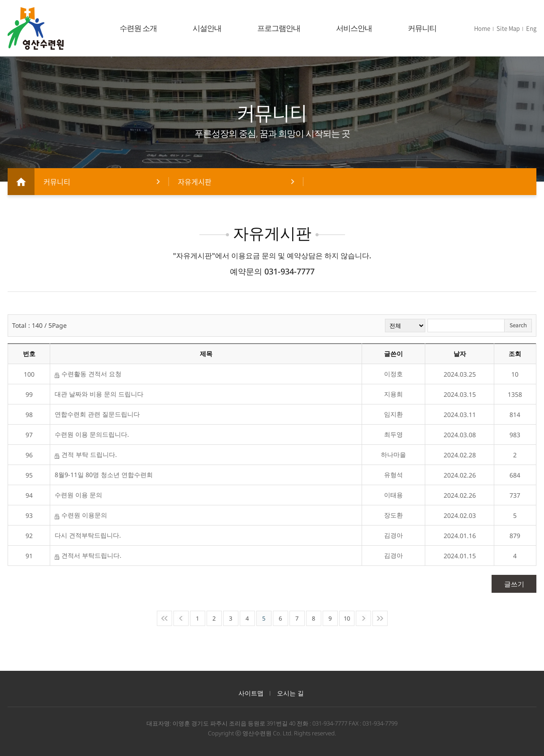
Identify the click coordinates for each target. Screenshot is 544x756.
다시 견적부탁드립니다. (88, 535)
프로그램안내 (279, 28)
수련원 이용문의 (81, 515)
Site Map (508, 28)
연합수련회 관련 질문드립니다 (97, 414)
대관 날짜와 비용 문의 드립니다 (99, 394)
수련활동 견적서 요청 (88, 374)
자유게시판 (195, 182)
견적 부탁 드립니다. (86, 455)
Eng (531, 28)
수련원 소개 (138, 28)
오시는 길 (290, 693)
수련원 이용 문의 (78, 495)
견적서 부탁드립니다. (88, 556)
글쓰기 (514, 584)
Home (482, 28)
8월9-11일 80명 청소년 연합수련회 (104, 475)
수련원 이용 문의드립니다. (92, 434)
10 (347, 618)
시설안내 (207, 28)
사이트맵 (251, 693)
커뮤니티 (422, 28)
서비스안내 (354, 28)
